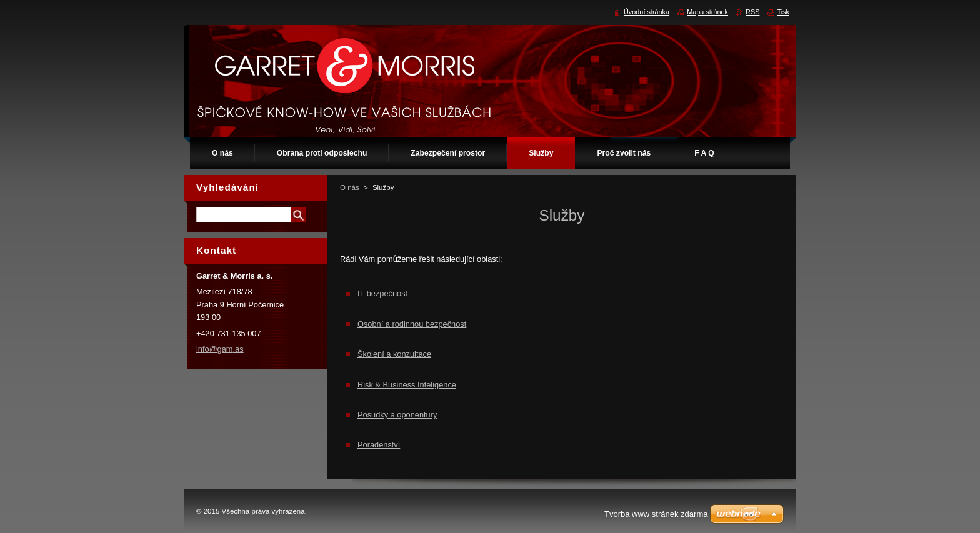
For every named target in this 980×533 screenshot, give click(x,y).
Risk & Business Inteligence (407, 385)
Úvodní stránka (647, 12)
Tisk (783, 12)
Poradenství (379, 445)
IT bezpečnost (382, 293)
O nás (350, 187)
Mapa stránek (707, 12)
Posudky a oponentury (397, 415)
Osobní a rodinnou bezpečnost (412, 324)
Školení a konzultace (394, 354)
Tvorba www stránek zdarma (656, 514)
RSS (752, 12)
